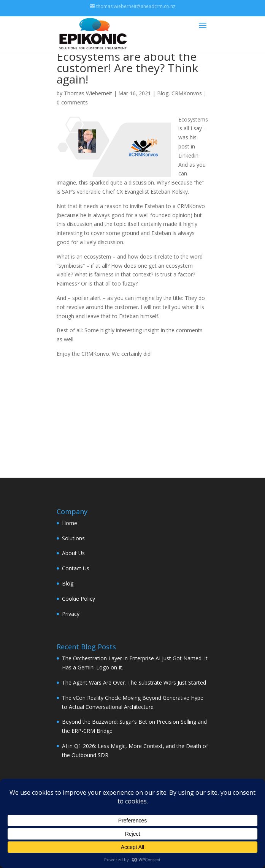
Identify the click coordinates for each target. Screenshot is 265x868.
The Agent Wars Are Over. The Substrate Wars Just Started (134, 683)
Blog (163, 93)
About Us (73, 553)
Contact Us (76, 568)
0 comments (72, 102)
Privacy (71, 614)
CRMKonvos (187, 93)
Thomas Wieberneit (88, 93)
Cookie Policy (79, 599)
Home (70, 523)
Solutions (73, 538)
